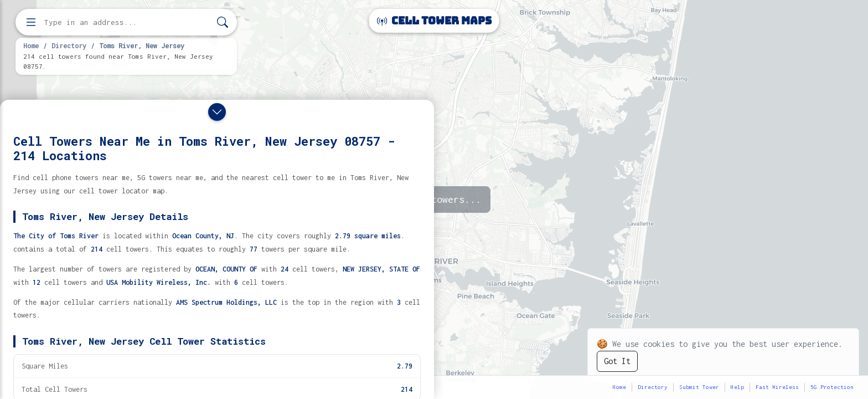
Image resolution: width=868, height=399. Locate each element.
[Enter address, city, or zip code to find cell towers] (127, 22)
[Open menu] (31, 22)
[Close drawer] (217, 112)
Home (31, 45)
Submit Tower (699, 387)
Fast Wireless (777, 387)
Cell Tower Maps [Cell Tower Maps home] (434, 21)
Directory (69, 45)
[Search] (223, 22)
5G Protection (832, 387)
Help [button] (737, 387)
